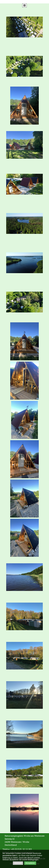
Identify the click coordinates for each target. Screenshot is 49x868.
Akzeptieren (30, 863)
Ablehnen (18, 863)
